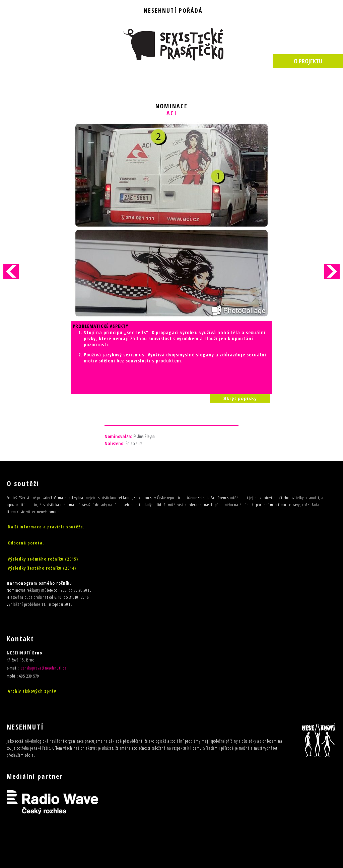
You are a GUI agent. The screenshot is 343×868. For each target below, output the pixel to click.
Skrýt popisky (240, 398)
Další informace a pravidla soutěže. (46, 527)
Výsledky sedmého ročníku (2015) (43, 559)
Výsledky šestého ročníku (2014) (42, 568)
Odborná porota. (26, 543)
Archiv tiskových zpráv (32, 691)
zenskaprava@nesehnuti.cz (44, 668)
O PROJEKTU (308, 61)
